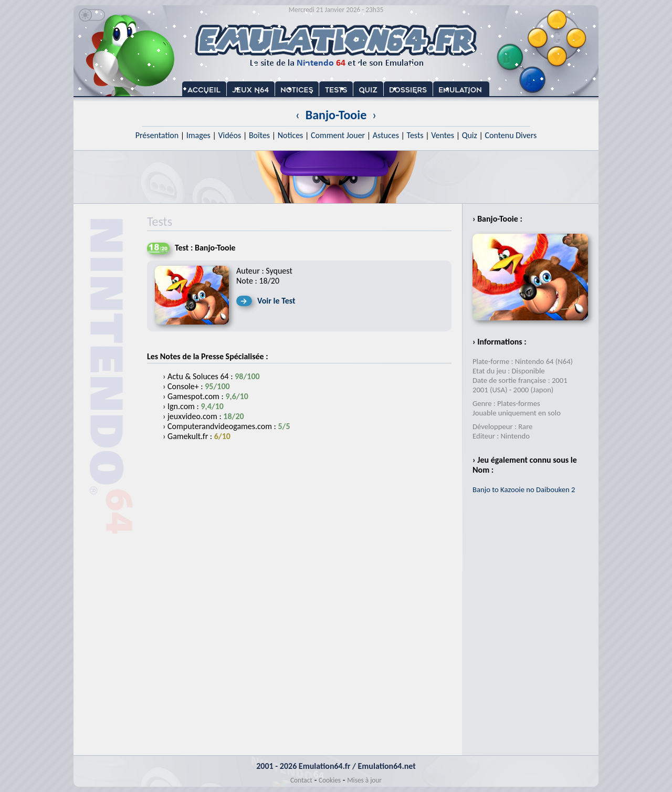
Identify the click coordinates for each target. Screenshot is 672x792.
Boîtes (259, 135)
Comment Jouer (338, 135)
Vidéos (229, 135)
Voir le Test (276, 301)
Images (198, 135)
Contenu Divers (511, 135)
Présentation (157, 135)
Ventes (443, 135)
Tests (415, 135)
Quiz (470, 135)
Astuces (386, 135)
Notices (291, 135)
